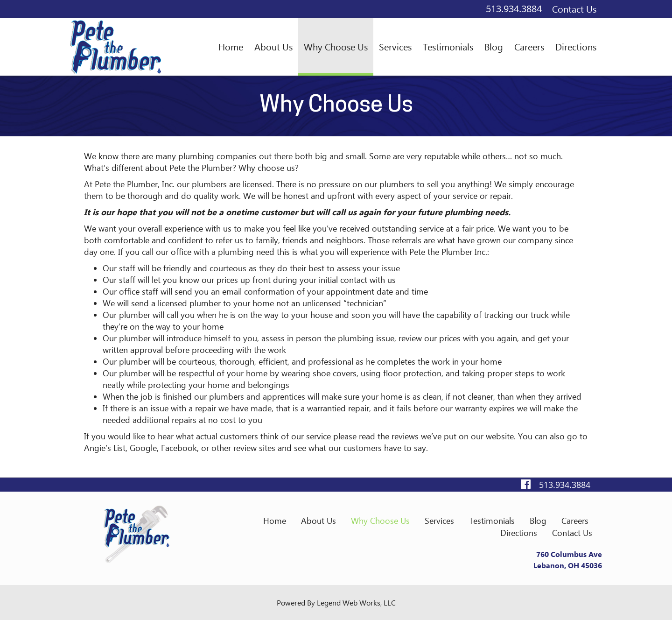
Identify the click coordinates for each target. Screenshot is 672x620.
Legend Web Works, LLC (356, 602)
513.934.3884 (514, 9)
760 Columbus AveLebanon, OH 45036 (568, 560)
